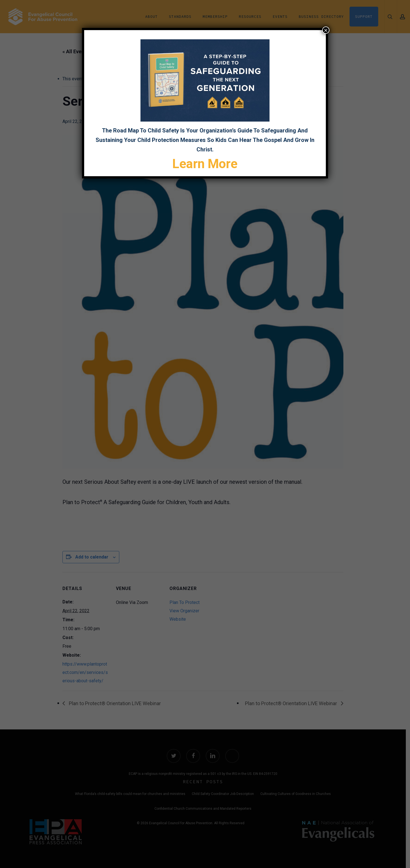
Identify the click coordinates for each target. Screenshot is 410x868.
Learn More (205, 164)
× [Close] (326, 30)
